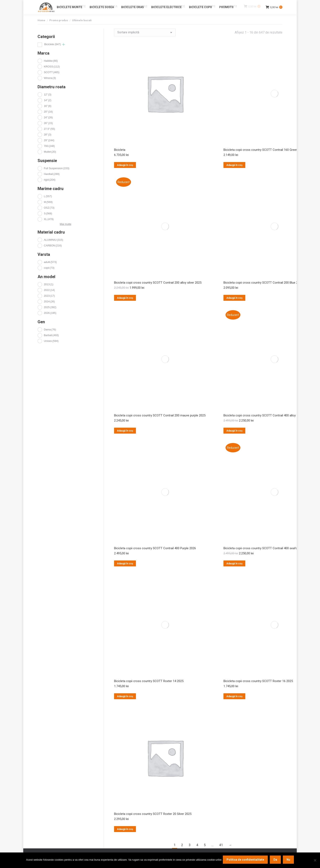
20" (48, 119)
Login (254, 4)
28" (48, 142)
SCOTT (52, 80)
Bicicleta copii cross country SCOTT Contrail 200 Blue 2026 (263, 290)
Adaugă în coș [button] (125, 172)
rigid (50, 187)
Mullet (50, 159)
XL (49, 227)
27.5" (49, 136)
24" (48, 125)
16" (48, 113)
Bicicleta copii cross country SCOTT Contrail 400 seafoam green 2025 (271, 556)
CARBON (53, 253)
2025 (50, 315)
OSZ (49, 215)
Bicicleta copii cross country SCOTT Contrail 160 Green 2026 (264, 157)
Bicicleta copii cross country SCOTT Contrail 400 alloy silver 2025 (267, 423)
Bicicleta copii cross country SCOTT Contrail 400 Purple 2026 (155, 556)
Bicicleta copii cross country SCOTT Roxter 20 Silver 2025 (153, 821)
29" (49, 148)
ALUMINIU (53, 247)
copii (49, 275)
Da (275, 860)
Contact (242, 4)
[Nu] (315, 860)
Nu (288, 860)
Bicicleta (120, 157)
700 (49, 153)
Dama (50, 337)
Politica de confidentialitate (245, 860)
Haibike (51, 68)
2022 (49, 297)
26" (48, 130)
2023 (49, 303)
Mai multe (66, 231)
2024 (49, 309)
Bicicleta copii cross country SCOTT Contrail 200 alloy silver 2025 (158, 290)
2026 (50, 320)
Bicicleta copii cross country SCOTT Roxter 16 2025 (258, 688)
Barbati (51, 343)
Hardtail (52, 181)
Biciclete (53, 52)
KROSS (52, 74)
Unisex (51, 348)
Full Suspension (57, 176)
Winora (50, 85)
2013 (49, 292)
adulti (50, 269)
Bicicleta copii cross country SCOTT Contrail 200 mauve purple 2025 (160, 423)
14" (48, 108)
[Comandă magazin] (145, 40)
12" (48, 102)
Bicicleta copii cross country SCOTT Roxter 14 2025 (149, 688)
